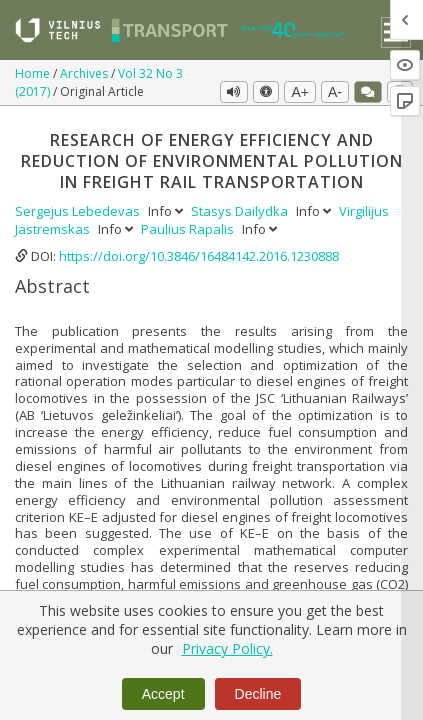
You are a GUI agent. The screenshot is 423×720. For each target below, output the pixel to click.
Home (34, 73)
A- (335, 92)
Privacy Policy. (227, 648)
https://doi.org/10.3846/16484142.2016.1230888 (199, 256)
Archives (85, 73)
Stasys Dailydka (241, 211)
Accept (163, 694)
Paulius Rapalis (189, 229)
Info (167, 211)
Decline (258, 694)
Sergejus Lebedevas (79, 211)
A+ (300, 92)
